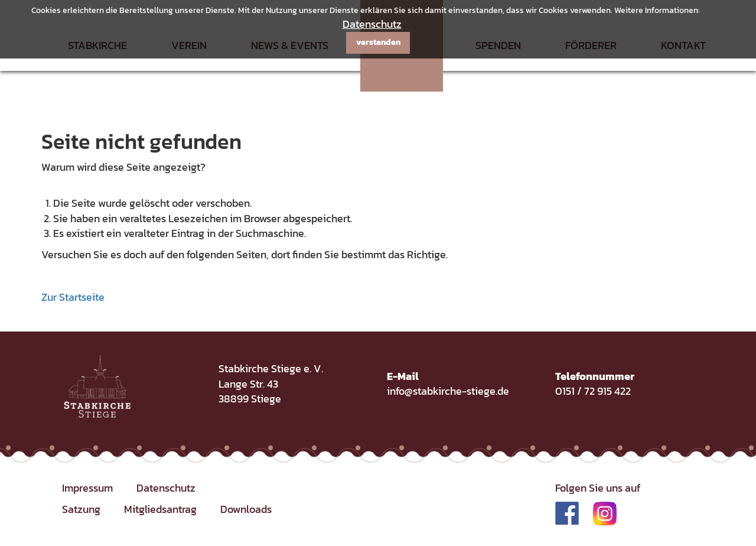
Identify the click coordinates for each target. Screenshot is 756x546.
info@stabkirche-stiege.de (448, 391)
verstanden (378, 42)
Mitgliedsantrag (160, 509)
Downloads (246, 509)
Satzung (81, 509)
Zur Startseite (73, 297)
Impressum (87, 488)
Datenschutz (372, 24)
